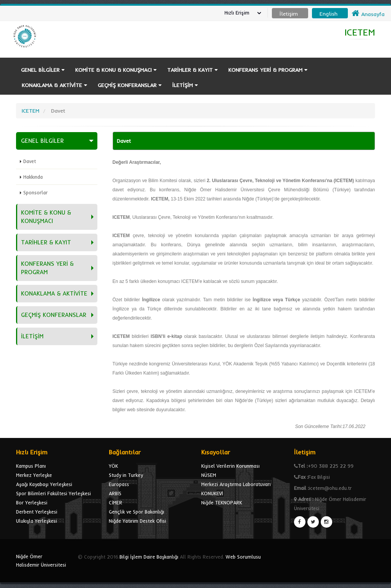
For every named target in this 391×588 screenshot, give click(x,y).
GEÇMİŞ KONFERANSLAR (130, 85)
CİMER (116, 502)
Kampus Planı (31, 466)
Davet (30, 161)
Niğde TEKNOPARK (222, 502)
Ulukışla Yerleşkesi (36, 521)
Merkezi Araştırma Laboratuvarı (236, 484)
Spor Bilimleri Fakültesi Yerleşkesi (53, 493)
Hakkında (33, 177)
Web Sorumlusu (243, 557)
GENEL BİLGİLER (43, 70)
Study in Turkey (126, 475)
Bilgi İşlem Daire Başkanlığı (149, 557)
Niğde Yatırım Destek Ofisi (137, 521)
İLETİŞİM (185, 85)
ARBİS (115, 493)
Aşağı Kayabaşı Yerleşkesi (44, 484)
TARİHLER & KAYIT (192, 70)
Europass (119, 484)
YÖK (113, 466)
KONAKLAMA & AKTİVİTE (54, 85)
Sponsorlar (36, 192)
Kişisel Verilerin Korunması (230, 466)
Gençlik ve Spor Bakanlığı (137, 512)
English (329, 14)
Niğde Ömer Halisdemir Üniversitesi (41, 561)
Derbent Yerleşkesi (37, 512)
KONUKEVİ (212, 493)
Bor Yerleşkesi (32, 502)
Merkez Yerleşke (34, 475)
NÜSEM (209, 475)
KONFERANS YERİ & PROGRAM (268, 70)
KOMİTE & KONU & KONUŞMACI (116, 70)
